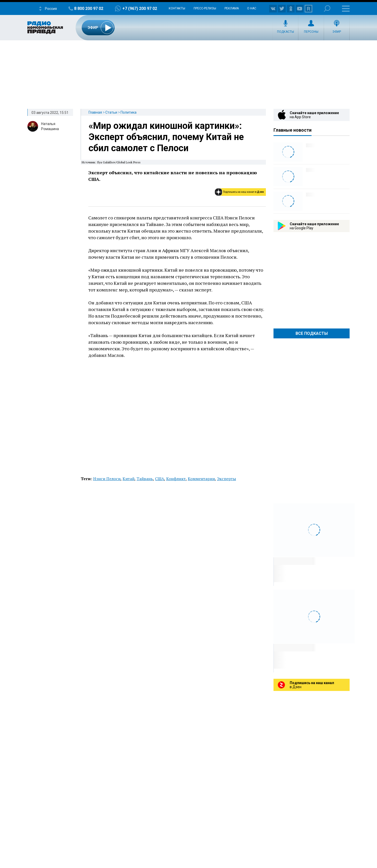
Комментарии (201, 479)
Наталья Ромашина (50, 126)
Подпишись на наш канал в (243, 192)
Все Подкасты (312, 333)
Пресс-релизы (205, 8)
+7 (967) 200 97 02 (140, 8)
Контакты (177, 8)
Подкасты (286, 32)
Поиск (327, 8)
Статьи (111, 112)
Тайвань (145, 479)
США (160, 479)
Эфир (337, 32)
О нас (252, 8)
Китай (128, 479)
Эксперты (226, 479)
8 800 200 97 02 (89, 8)
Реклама (232, 8)
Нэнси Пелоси (107, 479)
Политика (128, 112)
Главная (95, 112)
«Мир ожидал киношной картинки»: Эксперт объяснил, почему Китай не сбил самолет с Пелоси (166, 137)
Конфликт (176, 479)
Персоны (311, 32)
